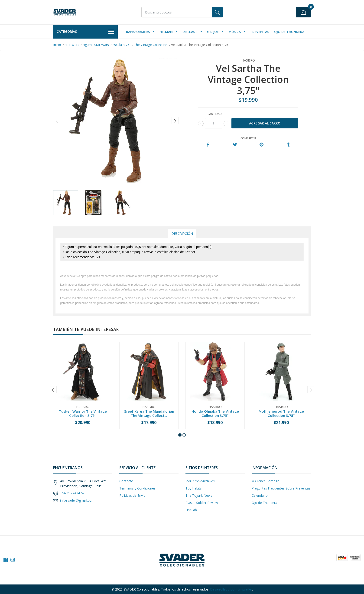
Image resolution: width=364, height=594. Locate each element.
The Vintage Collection (151, 45)
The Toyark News (199, 495)
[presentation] (57, 121)
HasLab (191, 510)
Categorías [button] (85, 32)
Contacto (126, 481)
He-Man (166, 32)
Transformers (137, 32)
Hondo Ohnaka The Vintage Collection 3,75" (215, 413)
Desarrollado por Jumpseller (231, 589)
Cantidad (215, 114)
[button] (180, 435)
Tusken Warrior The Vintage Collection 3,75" (83, 413)
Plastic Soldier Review (202, 503)
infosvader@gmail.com (77, 500)
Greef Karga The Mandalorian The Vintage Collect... (149, 413)
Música (235, 32)
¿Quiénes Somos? (265, 481)
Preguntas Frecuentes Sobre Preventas (281, 488)
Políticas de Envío (132, 495)
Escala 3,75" (122, 45)
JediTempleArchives (200, 481)
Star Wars (72, 45)
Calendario (260, 495)
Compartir (248, 138)
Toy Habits (194, 488)
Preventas (260, 32)
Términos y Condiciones (137, 488)
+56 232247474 (72, 493)
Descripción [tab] (182, 233)
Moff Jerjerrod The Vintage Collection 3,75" (281, 413)
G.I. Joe (213, 32)
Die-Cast (190, 32)
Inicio (57, 45)
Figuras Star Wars (96, 45)
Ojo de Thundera (289, 32)
